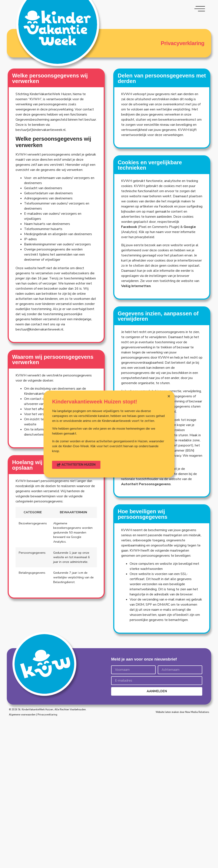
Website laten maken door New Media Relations (182, 712)
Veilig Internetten (136, 333)
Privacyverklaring (47, 715)
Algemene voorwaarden (22, 715)
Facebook (129, 274)
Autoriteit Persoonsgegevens (146, 531)
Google (190, 274)
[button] (99, 444)
